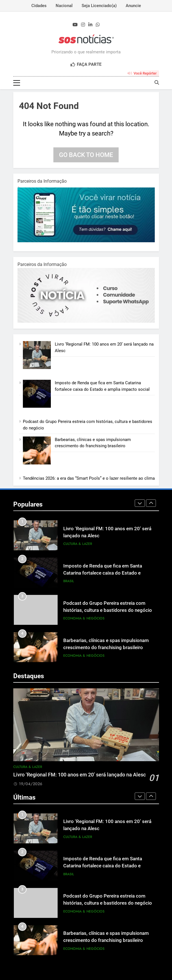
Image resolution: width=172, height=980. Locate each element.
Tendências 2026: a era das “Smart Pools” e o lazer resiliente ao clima (89, 478)
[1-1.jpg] (86, 241)
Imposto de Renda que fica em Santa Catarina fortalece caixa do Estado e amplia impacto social (103, 573)
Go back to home (86, 155)
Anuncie (133, 6)
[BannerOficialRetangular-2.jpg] (86, 321)
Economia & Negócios (84, 618)
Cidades (39, 6)
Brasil (69, 581)
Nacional (64, 6)
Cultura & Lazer (78, 544)
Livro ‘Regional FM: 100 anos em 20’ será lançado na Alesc (80, 775)
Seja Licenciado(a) (99, 6)
